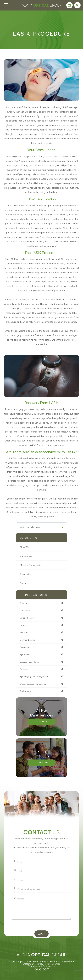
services (24, 632)
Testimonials (26, 574)
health (23, 625)
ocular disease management (34, 684)
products (24, 669)
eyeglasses (25, 647)
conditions (25, 610)
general (24, 603)
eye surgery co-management (34, 676)
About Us (24, 547)
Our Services (26, 556)
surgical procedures (29, 662)
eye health (25, 654)
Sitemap (56, 964)
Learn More (42, 722)
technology (25, 691)
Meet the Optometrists (30, 565)
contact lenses (27, 640)
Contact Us (25, 583)
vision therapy (27, 618)
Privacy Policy (43, 964)
